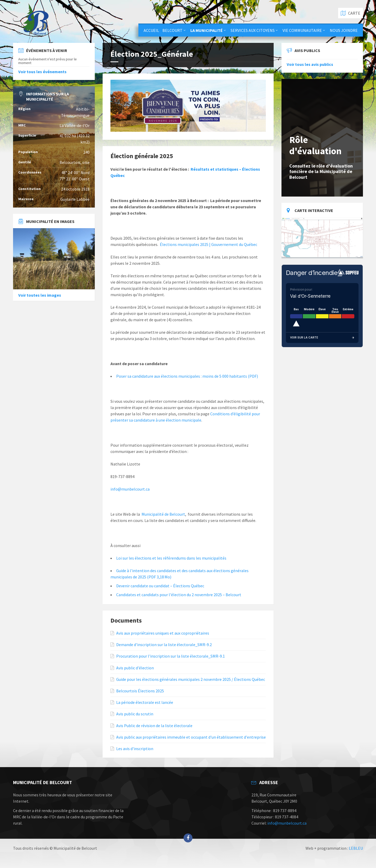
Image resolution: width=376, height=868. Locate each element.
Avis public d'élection (135, 668)
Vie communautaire (302, 30)
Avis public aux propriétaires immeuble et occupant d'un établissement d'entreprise (191, 737)
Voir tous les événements (42, 72)
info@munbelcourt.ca (130, 489)
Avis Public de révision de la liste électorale (154, 726)
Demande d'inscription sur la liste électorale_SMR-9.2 (164, 645)
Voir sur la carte (322, 338)
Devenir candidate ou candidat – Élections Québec (160, 586)
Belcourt (172, 30)
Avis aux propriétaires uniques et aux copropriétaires (163, 633)
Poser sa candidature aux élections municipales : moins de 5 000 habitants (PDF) (187, 376)
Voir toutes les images (40, 295)
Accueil (151, 30)
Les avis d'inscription (135, 749)
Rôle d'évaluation (315, 145)
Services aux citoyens (253, 30)
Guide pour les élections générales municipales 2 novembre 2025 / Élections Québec (191, 679)
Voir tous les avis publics (310, 64)
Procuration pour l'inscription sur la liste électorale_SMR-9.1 (171, 656)
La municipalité (207, 30)
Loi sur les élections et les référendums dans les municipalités (171, 558)
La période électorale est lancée (145, 702)
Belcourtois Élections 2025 (140, 691)
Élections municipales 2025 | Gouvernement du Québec (208, 244)
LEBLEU (356, 848)
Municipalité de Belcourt (163, 514)
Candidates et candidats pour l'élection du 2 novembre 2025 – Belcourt (179, 595)
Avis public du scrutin (135, 714)
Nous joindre (344, 30)
